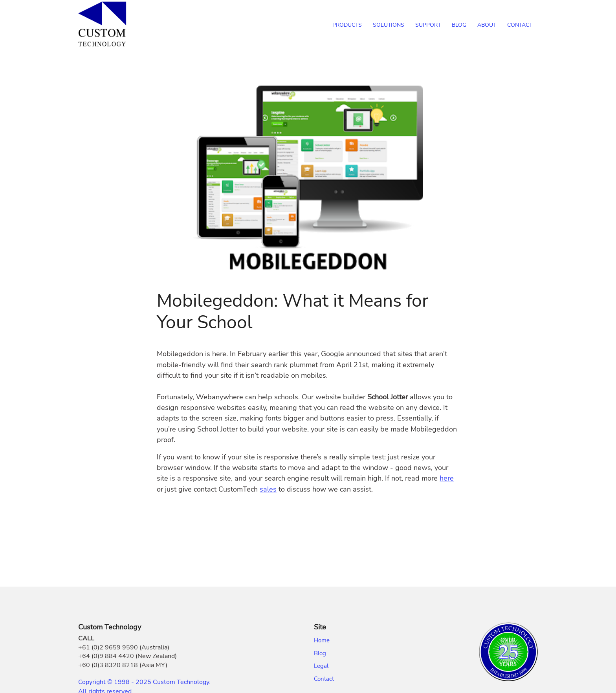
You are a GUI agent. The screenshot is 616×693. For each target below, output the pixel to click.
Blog (320, 653)
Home (322, 640)
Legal (321, 666)
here (447, 478)
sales (268, 489)
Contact (324, 679)
